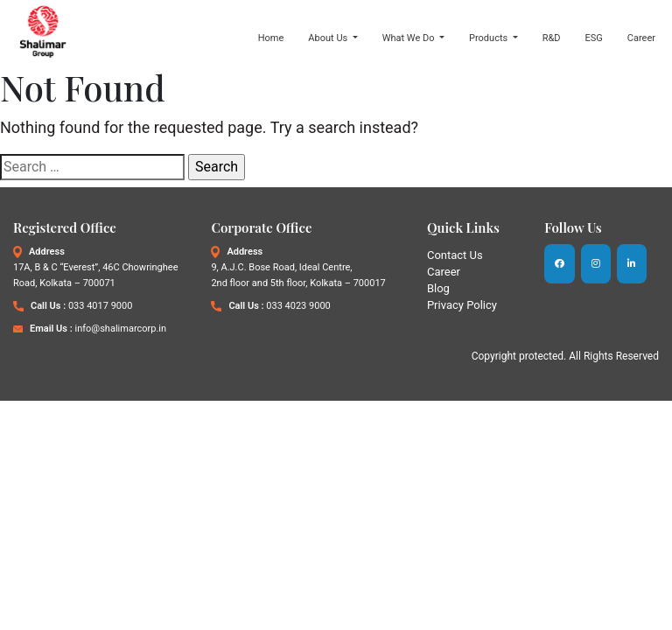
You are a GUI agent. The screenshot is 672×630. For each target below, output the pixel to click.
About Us (329, 38)
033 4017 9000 (100, 306)
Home (271, 38)
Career (641, 38)
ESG (594, 38)
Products (490, 38)
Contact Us (455, 255)
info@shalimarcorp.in (120, 329)
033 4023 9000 (298, 306)
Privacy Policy (462, 305)
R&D (552, 38)
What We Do (410, 38)
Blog (438, 288)
